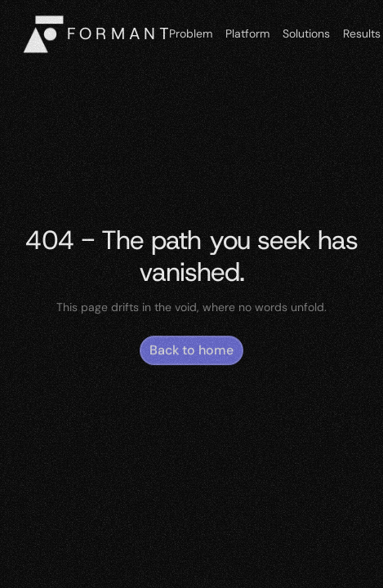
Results (362, 33)
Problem (191, 33)
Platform (247, 33)
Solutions (306, 33)
